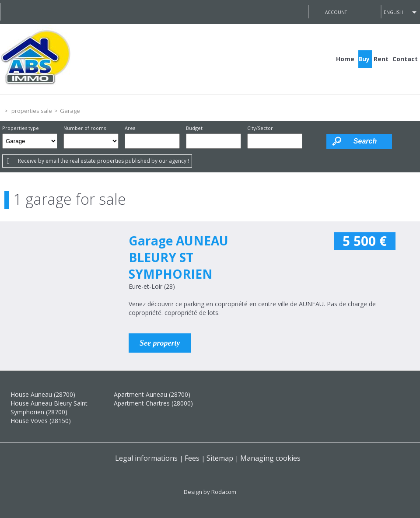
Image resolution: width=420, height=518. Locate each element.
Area (130, 128)
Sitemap (220, 458)
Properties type (21, 128)
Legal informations (146, 458)
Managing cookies (270, 458)
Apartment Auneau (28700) (152, 394)
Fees (192, 458)
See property (160, 343)
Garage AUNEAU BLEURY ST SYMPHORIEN (178, 257)
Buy (364, 59)
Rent (381, 59)
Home (345, 59)
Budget (194, 128)
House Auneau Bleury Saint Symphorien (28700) (49, 408)
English (393, 12)
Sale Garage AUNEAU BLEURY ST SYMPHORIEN (58, 285)
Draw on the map (314, 141)
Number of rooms (85, 128)
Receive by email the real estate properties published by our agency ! (103, 161)
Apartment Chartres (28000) (153, 403)
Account (336, 12)
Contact (405, 59)
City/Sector (260, 128)
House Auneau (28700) (43, 394)
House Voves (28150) (41, 421)
